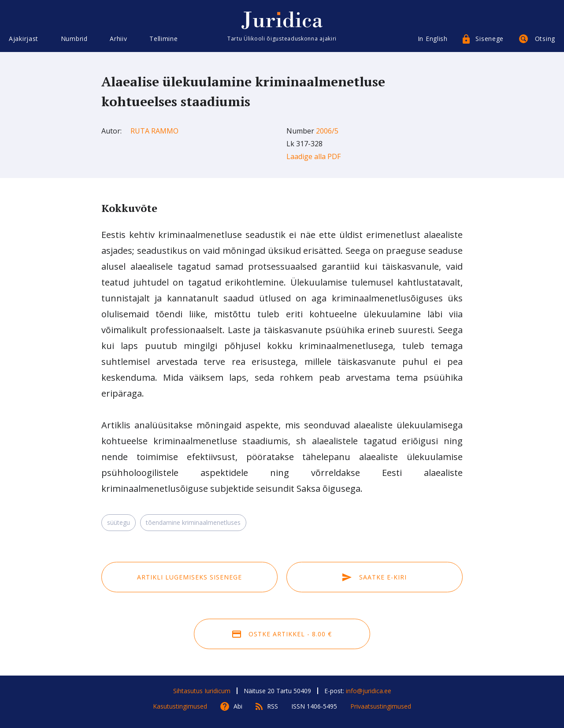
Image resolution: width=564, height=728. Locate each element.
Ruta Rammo (154, 131)
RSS (273, 706)
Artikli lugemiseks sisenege (189, 577)
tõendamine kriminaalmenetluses (193, 522)
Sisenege (490, 39)
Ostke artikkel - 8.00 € (282, 634)
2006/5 (327, 131)
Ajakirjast (24, 39)
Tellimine (163, 39)
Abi (238, 706)
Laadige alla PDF (314, 156)
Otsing (545, 39)
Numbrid (74, 39)
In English (433, 39)
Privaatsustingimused (381, 706)
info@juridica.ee (369, 691)
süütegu (119, 522)
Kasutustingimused (180, 706)
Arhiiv (118, 39)
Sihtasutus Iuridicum (202, 691)
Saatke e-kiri (375, 577)
